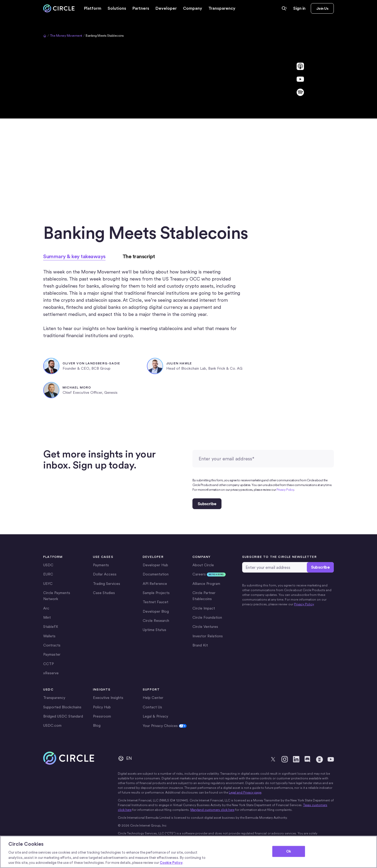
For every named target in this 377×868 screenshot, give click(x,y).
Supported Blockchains (62, 707)
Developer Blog (156, 611)
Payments (101, 565)
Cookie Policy (171, 863)
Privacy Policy (285, 490)
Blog (97, 725)
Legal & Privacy (155, 716)
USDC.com (52, 725)
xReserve (51, 673)
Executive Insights (108, 698)
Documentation (156, 574)
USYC (48, 584)
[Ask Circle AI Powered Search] (284, 8)
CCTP (48, 664)
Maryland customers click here (212, 810)
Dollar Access (105, 574)
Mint (47, 617)
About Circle (203, 565)
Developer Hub (155, 565)
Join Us (322, 8)
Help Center (153, 698)
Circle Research (156, 621)
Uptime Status (154, 630)
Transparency (222, 8)
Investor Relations (208, 636)
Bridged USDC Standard (63, 716)
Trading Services (107, 584)
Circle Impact (204, 608)
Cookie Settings (156, 726)
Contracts (52, 645)
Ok (289, 851)
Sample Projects (156, 593)
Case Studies (104, 593)
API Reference (155, 584)
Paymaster (52, 654)
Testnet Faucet (156, 602)
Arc (46, 608)
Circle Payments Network (57, 596)
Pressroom (102, 716)
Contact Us (152, 707)
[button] (93, 8)
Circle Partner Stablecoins (204, 596)
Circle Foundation (207, 617)
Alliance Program (206, 584)
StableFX (51, 627)
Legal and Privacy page (245, 792)
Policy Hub (102, 707)
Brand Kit (200, 645)
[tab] (74, 257)
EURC (48, 574)
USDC (48, 565)
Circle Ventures (205, 627)
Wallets (49, 636)
